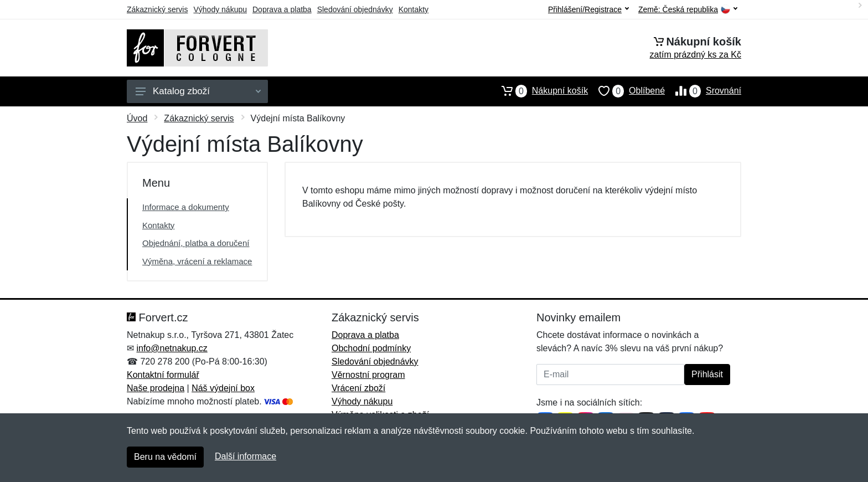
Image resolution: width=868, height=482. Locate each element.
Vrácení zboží (358, 388)
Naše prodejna (156, 388)
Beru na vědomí (165, 457)
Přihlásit (707, 374)
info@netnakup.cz (172, 348)
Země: (688, 10)
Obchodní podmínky (371, 348)
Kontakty (414, 9)
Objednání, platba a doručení (196, 243)
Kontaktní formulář (163, 375)
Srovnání (703, 91)
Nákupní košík (539, 91)
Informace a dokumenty (186, 207)
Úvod (137, 118)
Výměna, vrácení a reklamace (197, 261)
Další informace (246, 456)
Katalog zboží (198, 91)
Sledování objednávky (355, 9)
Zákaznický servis (157, 9)
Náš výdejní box (223, 388)
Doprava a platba (282, 9)
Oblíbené (626, 91)
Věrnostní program (368, 375)
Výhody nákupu (220, 9)
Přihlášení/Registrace (588, 9)
